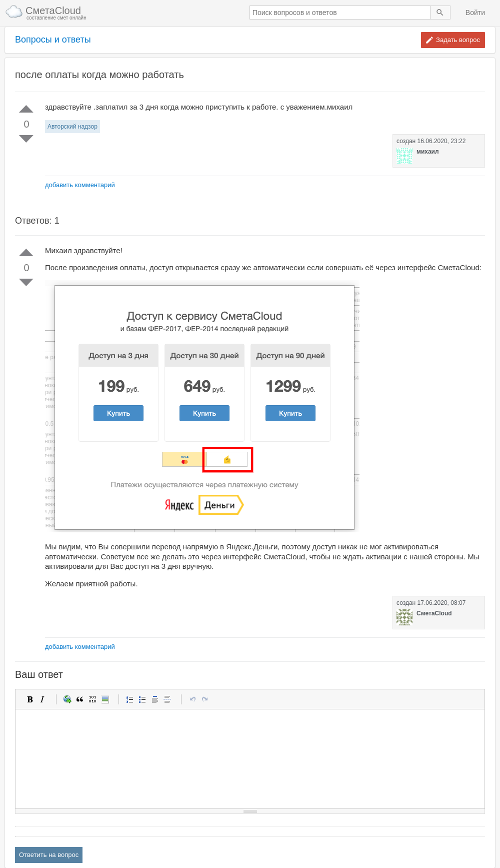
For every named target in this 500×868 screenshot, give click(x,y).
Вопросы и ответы (53, 40)
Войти (475, 13)
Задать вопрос (458, 40)
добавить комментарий (80, 185)
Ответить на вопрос (49, 855)
